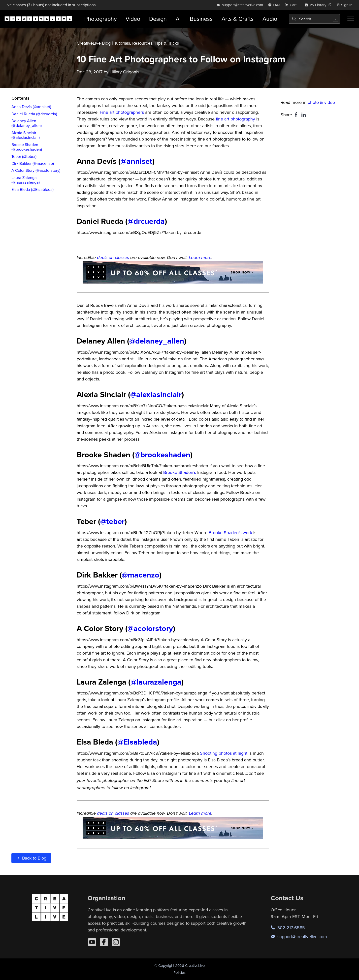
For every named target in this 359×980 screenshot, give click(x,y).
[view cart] (292, 5)
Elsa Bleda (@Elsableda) (33, 189)
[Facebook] (104, 942)
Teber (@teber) (24, 156)
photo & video (321, 102)
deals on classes (113, 258)
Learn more (200, 258)
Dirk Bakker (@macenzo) (33, 163)
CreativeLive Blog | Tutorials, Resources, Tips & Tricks (128, 43)
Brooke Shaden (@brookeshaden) (27, 147)
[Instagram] (116, 942)
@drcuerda (146, 221)
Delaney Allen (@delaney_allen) (27, 123)
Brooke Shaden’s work (230, 533)
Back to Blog (31, 858)
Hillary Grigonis (124, 72)
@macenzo (141, 575)
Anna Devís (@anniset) (31, 107)
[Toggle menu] (351, 19)
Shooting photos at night (224, 753)
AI (178, 19)
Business (201, 19)
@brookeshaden (162, 454)
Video (133, 19)
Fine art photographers (122, 112)
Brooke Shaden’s (180, 472)
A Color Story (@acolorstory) (36, 170)
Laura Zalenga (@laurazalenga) (26, 180)
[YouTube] (92, 942)
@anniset (136, 161)
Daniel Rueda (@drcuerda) (34, 114)
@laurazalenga (156, 682)
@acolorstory (150, 628)
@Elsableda (137, 742)
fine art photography (235, 119)
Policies (179, 972)
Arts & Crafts (238, 19)
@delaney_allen (157, 341)
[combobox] (314, 19)
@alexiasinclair (156, 394)
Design (158, 19)
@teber (112, 521)
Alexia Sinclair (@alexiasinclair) (26, 135)
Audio (270, 19)
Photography (100, 19)
